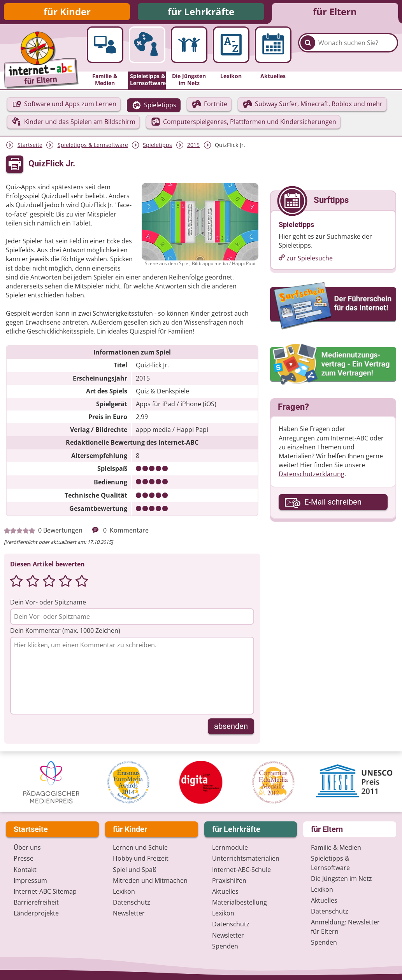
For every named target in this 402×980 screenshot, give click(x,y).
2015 (193, 147)
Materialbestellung (240, 903)
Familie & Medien (336, 848)
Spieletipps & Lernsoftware (93, 147)
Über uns (27, 848)
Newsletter (129, 914)
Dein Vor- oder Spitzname (48, 604)
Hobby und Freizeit (141, 859)
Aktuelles (225, 892)
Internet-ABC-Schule (241, 870)
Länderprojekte (36, 914)
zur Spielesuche (310, 260)
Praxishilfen (229, 881)
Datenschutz (132, 903)
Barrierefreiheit (36, 903)
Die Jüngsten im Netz (341, 879)
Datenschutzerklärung (312, 476)
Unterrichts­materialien (246, 859)
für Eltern (335, 13)
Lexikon (124, 892)
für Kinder (67, 13)
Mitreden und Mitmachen (150, 881)
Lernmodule (230, 848)
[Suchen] (308, 51)
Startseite (30, 147)
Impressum (30, 881)
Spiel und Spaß (135, 870)
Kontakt (25, 870)
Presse (24, 859)
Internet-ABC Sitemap (45, 892)
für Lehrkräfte (201, 13)
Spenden (225, 947)
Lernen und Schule (140, 848)
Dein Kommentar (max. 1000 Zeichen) (65, 632)
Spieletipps (157, 147)
